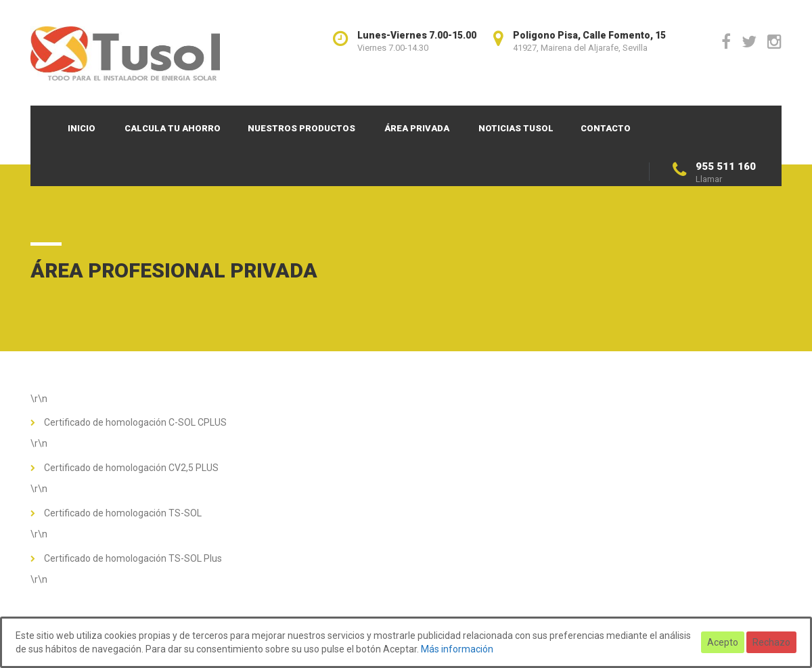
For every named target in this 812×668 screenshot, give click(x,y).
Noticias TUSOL (516, 128)
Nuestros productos (301, 128)
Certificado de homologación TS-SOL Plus (133, 558)
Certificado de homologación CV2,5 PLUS (131, 468)
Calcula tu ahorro (173, 128)
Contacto (606, 128)
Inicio (82, 128)
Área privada (417, 128)
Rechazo (771, 642)
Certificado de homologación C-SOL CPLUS (135, 422)
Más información (457, 649)
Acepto (723, 642)
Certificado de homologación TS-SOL (123, 513)
